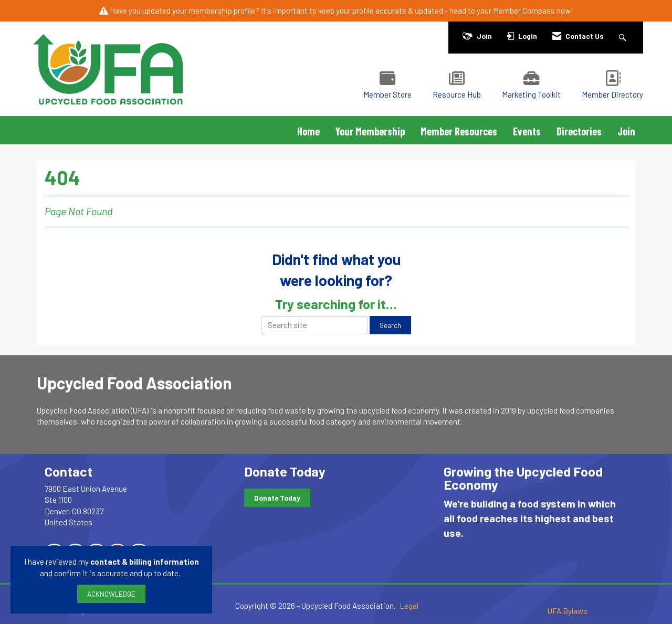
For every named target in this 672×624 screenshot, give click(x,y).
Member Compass (524, 10)
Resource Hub (457, 94)
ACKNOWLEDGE (111, 594)
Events (527, 131)
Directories (579, 131)
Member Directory (612, 94)
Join (626, 131)
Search (390, 325)
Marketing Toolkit (531, 94)
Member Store (387, 94)
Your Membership (370, 131)
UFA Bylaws (568, 611)
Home (308, 131)
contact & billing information (145, 562)
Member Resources (459, 131)
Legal (409, 606)
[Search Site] (624, 36)
